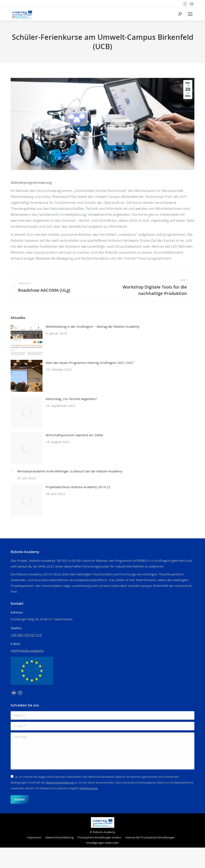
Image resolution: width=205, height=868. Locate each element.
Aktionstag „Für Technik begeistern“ (71, 399)
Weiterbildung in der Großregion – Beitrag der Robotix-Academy (93, 326)
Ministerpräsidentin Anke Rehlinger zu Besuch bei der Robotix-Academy (70, 471)
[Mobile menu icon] (190, 14)
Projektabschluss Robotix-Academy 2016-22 (78, 487)
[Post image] (27, 340)
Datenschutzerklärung (60, 782)
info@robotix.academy (27, 651)
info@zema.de (89, 788)
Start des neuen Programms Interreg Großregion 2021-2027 (90, 363)
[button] (99, 837)
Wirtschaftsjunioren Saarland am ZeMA (74, 435)
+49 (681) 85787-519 (26, 635)
